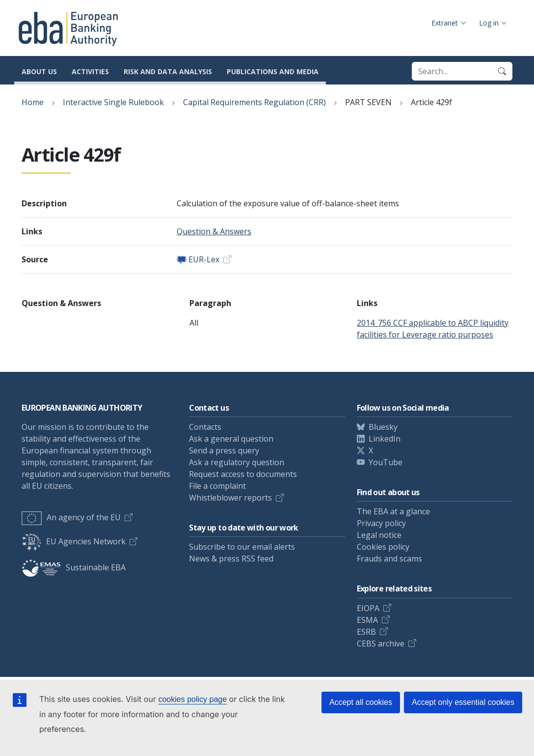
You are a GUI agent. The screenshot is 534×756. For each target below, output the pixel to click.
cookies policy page (192, 699)
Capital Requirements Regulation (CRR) (254, 102)
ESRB (366, 632)
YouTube (386, 462)
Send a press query (224, 450)
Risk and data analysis (168, 71)
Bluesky (383, 427)
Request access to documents (243, 474)
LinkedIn (385, 439)
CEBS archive (381, 644)
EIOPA (368, 608)
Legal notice (379, 535)
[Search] (502, 71)
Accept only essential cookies (463, 702)
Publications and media (273, 71)
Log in (489, 23)
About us (39, 71)
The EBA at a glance (393, 511)
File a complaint (217, 486)
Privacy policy (381, 523)
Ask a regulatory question (237, 462)
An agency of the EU (71, 517)
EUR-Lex (204, 259)
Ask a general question (231, 439)
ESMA (367, 620)
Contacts (205, 427)
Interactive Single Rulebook (113, 102)
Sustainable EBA (74, 567)
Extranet (445, 23)
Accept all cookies (361, 702)
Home (33, 102)
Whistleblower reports (230, 498)
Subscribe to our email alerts (242, 547)
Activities (90, 71)
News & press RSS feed (231, 559)
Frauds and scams (389, 559)
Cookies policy (383, 547)
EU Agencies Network (74, 541)
